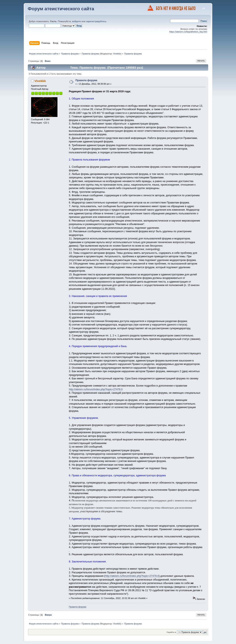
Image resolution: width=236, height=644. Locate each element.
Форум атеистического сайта (61, 9)
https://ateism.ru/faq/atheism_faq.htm (188, 32)
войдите (76, 21)
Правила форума (86, 80)
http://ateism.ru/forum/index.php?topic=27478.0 (96, 389)
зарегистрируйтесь (96, 21)
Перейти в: (172, 632)
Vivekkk (117, 54)
